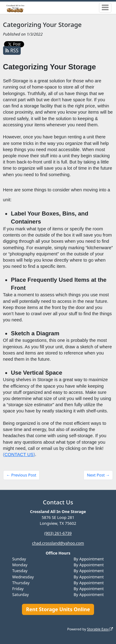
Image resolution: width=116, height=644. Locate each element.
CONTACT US (19, 455)
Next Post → (98, 475)
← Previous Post (21, 475)
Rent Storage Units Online (58, 609)
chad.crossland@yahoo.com (58, 543)
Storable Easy (100, 629)
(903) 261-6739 (58, 533)
